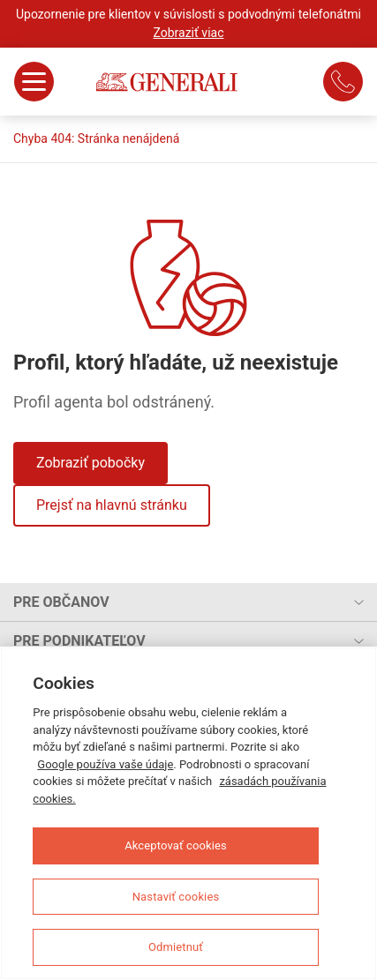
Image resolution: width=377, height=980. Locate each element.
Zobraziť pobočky (90, 463)
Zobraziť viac (189, 33)
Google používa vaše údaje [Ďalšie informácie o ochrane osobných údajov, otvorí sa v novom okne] (105, 764)
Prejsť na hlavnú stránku (112, 505)
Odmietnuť (176, 947)
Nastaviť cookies (176, 897)
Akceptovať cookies (176, 845)
